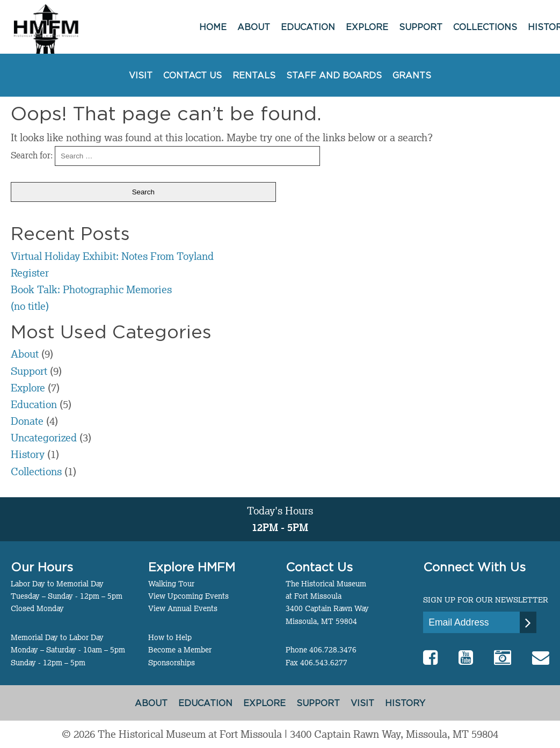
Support (421, 27)
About (254, 27)
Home (213, 27)
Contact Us (192, 75)
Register (30, 273)
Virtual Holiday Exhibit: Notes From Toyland (112, 256)
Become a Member (180, 650)
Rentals (254, 75)
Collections (485, 27)
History (28, 454)
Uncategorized (44, 437)
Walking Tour (171, 584)
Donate (27, 421)
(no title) (30, 306)
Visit (141, 75)
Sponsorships (172, 663)
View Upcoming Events (188, 596)
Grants (412, 75)
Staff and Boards (334, 75)
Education (308, 27)
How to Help (170, 637)
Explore (367, 27)
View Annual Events (183, 608)
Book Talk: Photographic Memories (91, 289)
